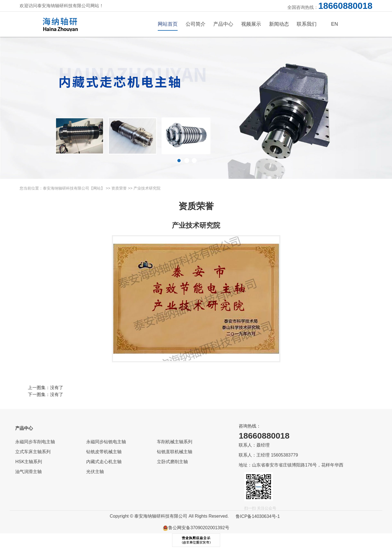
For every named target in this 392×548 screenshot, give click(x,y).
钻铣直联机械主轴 (175, 452)
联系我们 (307, 24)
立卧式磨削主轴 (172, 462)
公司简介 (196, 24)
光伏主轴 (95, 472)
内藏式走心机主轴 (104, 462)
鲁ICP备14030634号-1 (258, 516)
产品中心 (223, 24)
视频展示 (251, 24)
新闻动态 (279, 24)
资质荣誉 (119, 188)
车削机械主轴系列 (175, 442)
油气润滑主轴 (28, 472)
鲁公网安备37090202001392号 (196, 528)
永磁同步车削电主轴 (35, 442)
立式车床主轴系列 (33, 452)
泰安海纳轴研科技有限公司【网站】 (74, 188)
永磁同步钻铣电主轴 (106, 442)
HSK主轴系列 (29, 462)
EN (335, 24)
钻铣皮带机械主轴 (104, 452)
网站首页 (168, 24)
